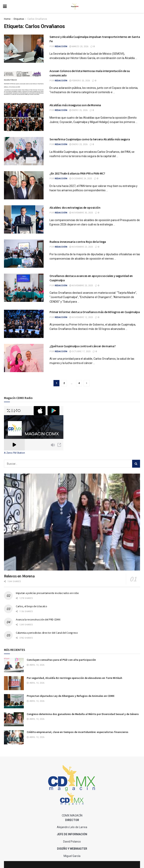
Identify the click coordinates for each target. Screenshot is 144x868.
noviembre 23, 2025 (81, 247)
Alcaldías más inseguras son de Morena (75, 105)
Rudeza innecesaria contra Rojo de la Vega (78, 242)
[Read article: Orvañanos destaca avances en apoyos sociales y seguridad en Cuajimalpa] (24, 288)
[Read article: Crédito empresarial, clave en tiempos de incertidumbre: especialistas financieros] (14, 737)
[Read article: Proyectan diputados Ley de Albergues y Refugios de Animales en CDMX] (14, 701)
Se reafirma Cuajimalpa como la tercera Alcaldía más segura (90, 139)
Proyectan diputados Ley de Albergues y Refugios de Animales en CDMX (71, 696)
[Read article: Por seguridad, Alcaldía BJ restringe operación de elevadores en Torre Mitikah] (14, 683)
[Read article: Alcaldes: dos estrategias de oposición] (24, 219)
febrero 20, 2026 (80, 81)
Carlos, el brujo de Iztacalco (31, 606)
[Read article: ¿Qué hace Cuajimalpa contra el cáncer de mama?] (24, 358)
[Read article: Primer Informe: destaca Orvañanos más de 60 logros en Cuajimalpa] (24, 324)
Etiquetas (19, 19)
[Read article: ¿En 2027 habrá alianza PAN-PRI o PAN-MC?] (24, 185)
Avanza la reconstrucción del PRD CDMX (38, 619)
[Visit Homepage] (75, 7)
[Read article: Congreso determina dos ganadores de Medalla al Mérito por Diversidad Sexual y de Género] (14, 719)
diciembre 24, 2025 (81, 179)
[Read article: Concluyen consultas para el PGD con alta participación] (14, 665)
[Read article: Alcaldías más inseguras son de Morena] (24, 117)
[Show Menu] (5, 6)
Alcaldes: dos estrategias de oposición (75, 207)
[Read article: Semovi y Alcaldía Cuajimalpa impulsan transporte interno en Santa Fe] (24, 49)
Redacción (61, 46)
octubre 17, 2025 (80, 351)
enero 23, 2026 (78, 144)
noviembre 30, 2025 (81, 213)
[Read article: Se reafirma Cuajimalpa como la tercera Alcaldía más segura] (24, 151)
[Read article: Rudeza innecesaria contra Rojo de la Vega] (24, 254)
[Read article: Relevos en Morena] (72, 522)
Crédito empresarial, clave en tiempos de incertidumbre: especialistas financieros (78, 732)
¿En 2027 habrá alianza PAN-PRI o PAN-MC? (77, 173)
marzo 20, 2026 (79, 46)
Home (7, 19)
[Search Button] (136, 464)
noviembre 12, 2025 (81, 317)
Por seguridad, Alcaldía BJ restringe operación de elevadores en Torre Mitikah (74, 678)
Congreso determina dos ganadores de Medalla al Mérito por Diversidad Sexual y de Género (83, 714)
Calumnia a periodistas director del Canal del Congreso (47, 633)
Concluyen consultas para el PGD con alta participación (61, 660)
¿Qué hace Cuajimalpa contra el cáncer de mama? (82, 346)
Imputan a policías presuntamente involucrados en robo (47, 593)
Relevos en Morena (19, 576)
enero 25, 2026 (78, 110)
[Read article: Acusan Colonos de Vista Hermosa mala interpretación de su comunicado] (24, 83)
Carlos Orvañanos (37, 19)
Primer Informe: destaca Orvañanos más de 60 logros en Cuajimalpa (95, 312)
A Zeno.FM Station (14, 453)
